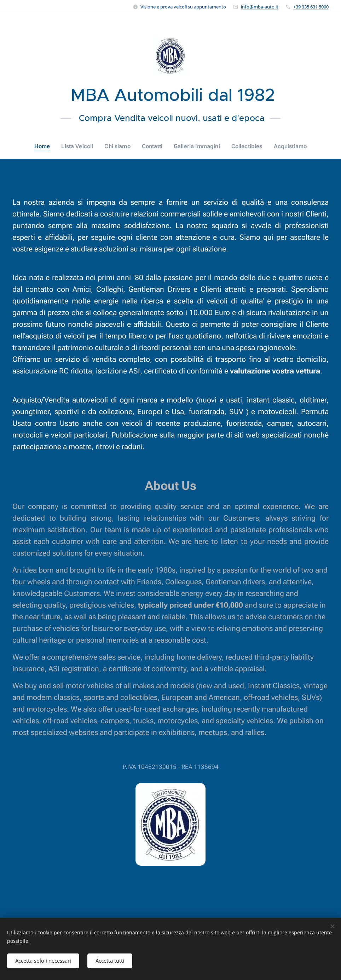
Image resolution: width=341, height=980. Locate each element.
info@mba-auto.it (260, 7)
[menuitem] (48, 146)
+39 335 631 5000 (311, 7)
